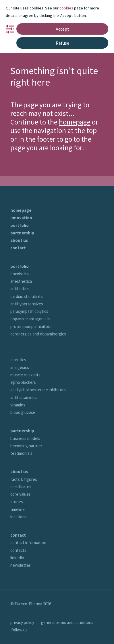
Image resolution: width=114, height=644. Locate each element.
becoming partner (26, 446)
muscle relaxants (25, 375)
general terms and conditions (67, 622)
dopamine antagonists (30, 319)
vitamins (18, 405)
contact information (28, 543)
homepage (75, 122)
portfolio (20, 225)
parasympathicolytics (29, 311)
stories (17, 502)
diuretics (18, 360)
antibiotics (20, 289)
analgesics (20, 367)
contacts (18, 550)
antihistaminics (24, 397)
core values (21, 494)
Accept (62, 29)
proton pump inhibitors (31, 326)
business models (25, 438)
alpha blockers (23, 382)
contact (18, 248)
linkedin (17, 558)
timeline (18, 509)
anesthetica (21, 281)
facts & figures (24, 479)
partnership (22, 233)
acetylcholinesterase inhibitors (38, 390)
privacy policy (22, 622)
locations (19, 517)
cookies (66, 8)
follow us (19, 630)
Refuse (62, 43)
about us (19, 240)
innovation (21, 218)
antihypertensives (27, 304)
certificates (21, 487)
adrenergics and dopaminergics (38, 334)
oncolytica (20, 274)
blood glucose (23, 412)
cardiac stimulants (27, 296)
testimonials (21, 453)
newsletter (20, 565)
